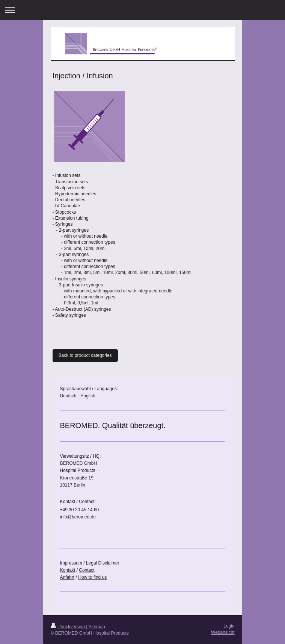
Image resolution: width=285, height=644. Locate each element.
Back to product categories (85, 355)
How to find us (92, 577)
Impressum (71, 563)
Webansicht (223, 632)
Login (229, 626)
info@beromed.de (78, 517)
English (88, 396)
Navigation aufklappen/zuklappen (142, 10)
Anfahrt (67, 577)
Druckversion (69, 627)
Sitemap (97, 627)
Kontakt (68, 570)
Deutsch (68, 396)
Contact (87, 570)
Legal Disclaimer (103, 563)
